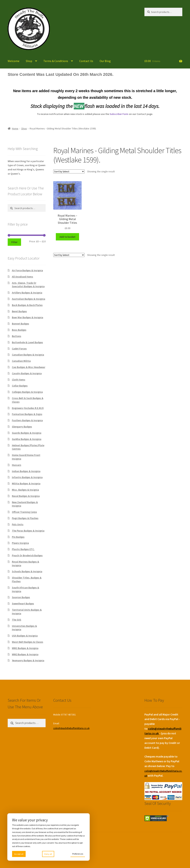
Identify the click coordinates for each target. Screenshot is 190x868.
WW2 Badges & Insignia (25, 654)
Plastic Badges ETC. (23, 549)
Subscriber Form (119, 114)
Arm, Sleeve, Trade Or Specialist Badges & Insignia (28, 285)
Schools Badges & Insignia (27, 571)
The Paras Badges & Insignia (28, 531)
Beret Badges (19, 311)
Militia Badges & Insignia (26, 483)
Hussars (17, 465)
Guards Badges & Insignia (27, 433)
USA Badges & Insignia (25, 636)
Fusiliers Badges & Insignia (27, 420)
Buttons (17, 336)
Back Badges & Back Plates (27, 305)
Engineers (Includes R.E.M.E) (28, 408)
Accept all (19, 854)
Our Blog (105, 61)
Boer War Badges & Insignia (28, 317)
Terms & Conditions (56, 61)
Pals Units (18, 524)
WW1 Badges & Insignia (25, 648)
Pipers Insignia (20, 543)
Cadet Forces (19, 349)
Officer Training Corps (24, 512)
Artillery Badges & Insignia (27, 293)
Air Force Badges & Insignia (27, 270)
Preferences (78, 854)
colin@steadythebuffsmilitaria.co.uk (71, 728)
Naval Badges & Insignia (26, 496)
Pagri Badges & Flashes (25, 518)
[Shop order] (69, 171)
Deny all (48, 854)
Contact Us (86, 61)
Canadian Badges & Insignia (28, 355)
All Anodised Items (23, 277)
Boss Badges (19, 330)
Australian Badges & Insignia (29, 299)
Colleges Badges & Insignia (27, 392)
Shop (29, 61)
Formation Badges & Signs (27, 414)
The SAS (17, 620)
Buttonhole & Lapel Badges (27, 342)
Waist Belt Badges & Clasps (28, 642)
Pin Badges (18, 537)
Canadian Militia (21, 361)
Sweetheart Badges (23, 604)
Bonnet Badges (21, 324)
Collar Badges (20, 386)
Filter (14, 242)
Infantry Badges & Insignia (27, 477)
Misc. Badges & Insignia (25, 490)
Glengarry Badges (22, 427)
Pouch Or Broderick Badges (27, 555)
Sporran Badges (21, 597)
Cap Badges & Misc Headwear (29, 367)
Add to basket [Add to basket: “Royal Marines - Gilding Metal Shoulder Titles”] (67, 237)
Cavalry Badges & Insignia (27, 373)
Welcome (14, 61)
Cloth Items (19, 380)
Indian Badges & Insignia (26, 471)
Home (15, 128)
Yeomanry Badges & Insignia (28, 660)
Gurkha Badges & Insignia (27, 439)
